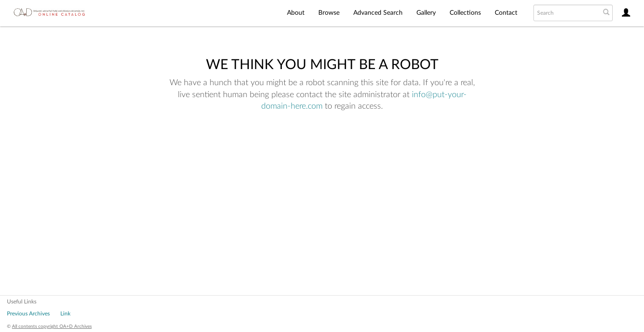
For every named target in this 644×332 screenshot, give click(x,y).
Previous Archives (28, 314)
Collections (465, 13)
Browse (329, 13)
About (296, 13)
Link (65, 314)
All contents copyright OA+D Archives (52, 326)
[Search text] (566, 13)
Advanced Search (378, 13)
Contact (506, 13)
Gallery (426, 13)
